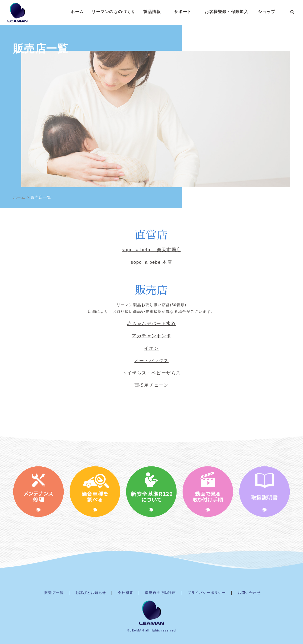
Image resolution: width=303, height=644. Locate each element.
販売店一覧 (54, 593)
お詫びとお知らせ (91, 593)
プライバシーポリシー (207, 593)
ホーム (77, 12)
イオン (151, 348)
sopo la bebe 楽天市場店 (151, 250)
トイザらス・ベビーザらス (152, 373)
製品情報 (152, 12)
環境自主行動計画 (160, 593)
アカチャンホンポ (151, 336)
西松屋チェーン (152, 385)
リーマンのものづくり (113, 12)
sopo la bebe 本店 (151, 262)
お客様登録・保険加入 (227, 12)
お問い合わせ (249, 593)
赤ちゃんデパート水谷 (151, 324)
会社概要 (126, 593)
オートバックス (152, 361)
